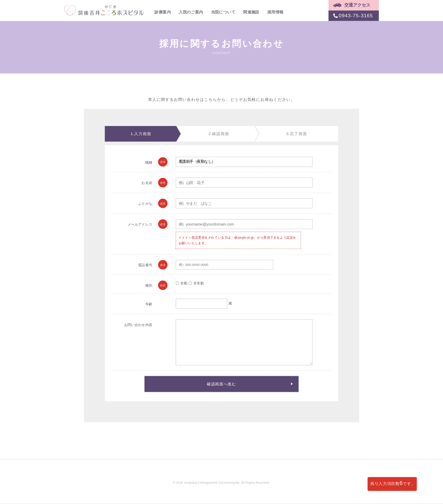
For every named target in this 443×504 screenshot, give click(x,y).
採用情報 (276, 12)
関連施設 (251, 12)
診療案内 (163, 12)
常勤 (181, 283)
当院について (223, 12)
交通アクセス (357, 5)
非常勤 (196, 283)
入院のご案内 (191, 12)
